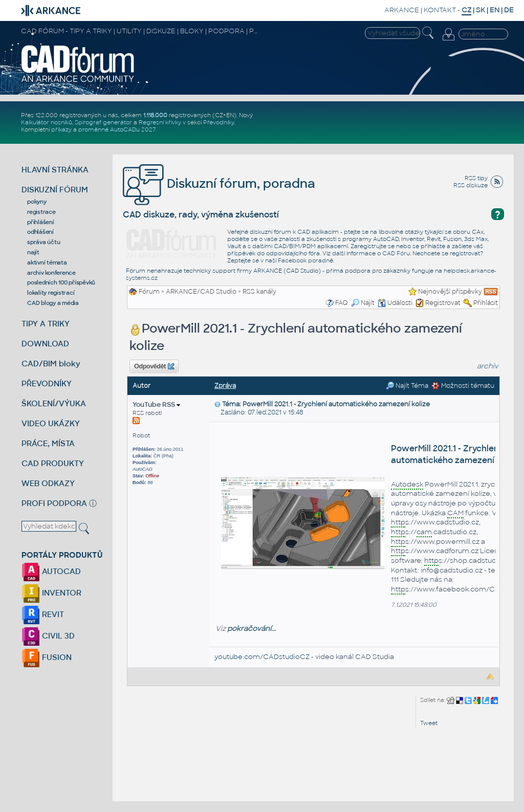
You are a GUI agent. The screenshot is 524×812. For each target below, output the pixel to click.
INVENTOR (51, 593)
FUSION (47, 657)
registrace (41, 212)
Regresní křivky (160, 122)
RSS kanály (259, 292)
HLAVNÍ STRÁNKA (55, 170)
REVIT (43, 614)
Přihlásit (486, 303)
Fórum (149, 292)
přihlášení (41, 222)
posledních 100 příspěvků (61, 282)
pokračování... (252, 629)
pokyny (37, 202)
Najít (363, 303)
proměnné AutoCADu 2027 (117, 129)
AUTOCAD (51, 571)
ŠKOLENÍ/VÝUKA (54, 403)
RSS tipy (476, 178)
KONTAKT (440, 10)
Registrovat (443, 303)
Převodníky (219, 122)
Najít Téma (407, 386)
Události (395, 303)
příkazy (61, 129)
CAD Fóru (396, 253)
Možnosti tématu (463, 386)
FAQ (342, 303)
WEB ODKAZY (48, 483)
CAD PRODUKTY (53, 463)
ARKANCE (402, 10)
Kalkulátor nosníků (47, 122)
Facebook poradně (305, 260)
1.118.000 (155, 115)
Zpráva (225, 386)
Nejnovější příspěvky (450, 292)
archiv (488, 366)
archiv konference (51, 273)
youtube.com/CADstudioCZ (262, 657)
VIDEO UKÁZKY (51, 423)
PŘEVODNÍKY (47, 383)
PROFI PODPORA (54, 503)
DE (509, 10)
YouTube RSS (156, 404)
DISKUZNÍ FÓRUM (55, 190)
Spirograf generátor (103, 122)
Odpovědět (154, 366)
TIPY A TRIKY (46, 324)
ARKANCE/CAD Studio (201, 292)
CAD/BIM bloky (51, 364)
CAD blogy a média (53, 303)
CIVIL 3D (48, 636)
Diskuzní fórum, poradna (219, 183)
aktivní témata (47, 262)
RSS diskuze (471, 185)
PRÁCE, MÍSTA (48, 443)
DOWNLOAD (45, 344)
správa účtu (43, 242)
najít (33, 252)
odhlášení (40, 232)
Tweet (429, 723)
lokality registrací (51, 293)
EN (495, 10)
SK (481, 10)
